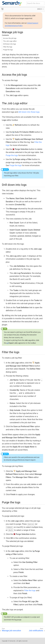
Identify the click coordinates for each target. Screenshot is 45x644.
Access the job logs (10, 38)
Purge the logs (8, 50)
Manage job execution (11, 631)
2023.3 (39, 9)
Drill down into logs (10, 44)
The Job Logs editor (10, 41)
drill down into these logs (29, 112)
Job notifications (36, 631)
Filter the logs (8, 47)
